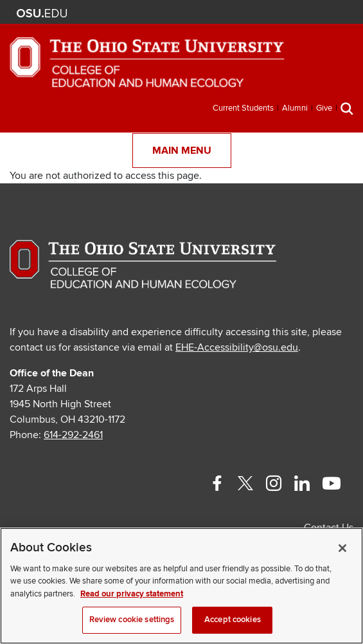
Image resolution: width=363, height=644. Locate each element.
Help (247, 13)
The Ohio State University (42, 14)
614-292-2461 (73, 435)
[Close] (342, 548)
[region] (181, 586)
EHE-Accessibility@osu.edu (237, 347)
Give (324, 108)
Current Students (243, 108)
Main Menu (182, 151)
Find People (304, 13)
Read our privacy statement (132, 594)
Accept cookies (233, 620)
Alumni (295, 108)
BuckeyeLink (266, 13)
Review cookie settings (132, 620)
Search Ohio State (342, 13)
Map (285, 13)
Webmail (323, 13)
